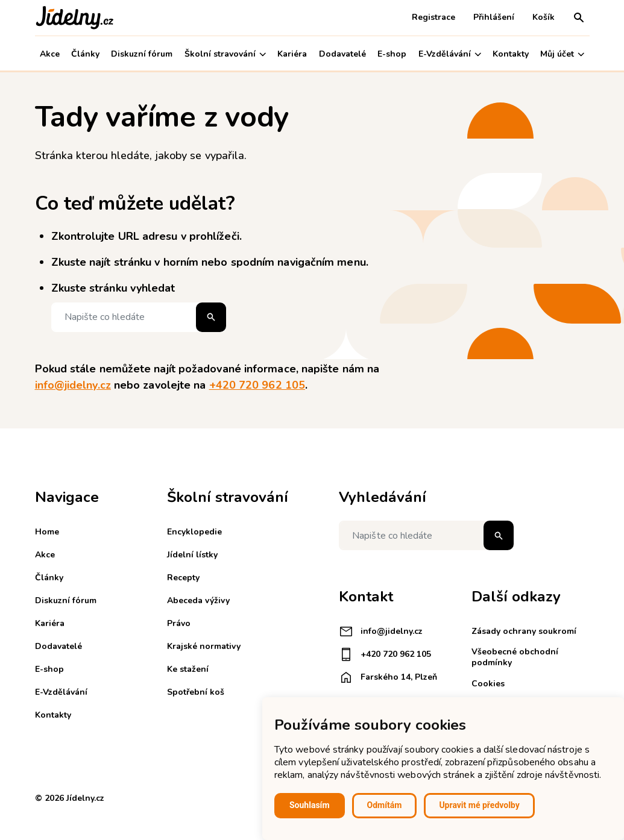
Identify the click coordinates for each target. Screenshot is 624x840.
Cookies (488, 684)
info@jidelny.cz (73, 385)
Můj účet (562, 54)
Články (85, 54)
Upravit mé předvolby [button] (479, 805)
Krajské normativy (204, 646)
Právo (179, 623)
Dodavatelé (342, 54)
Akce (50, 54)
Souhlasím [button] (310, 805)
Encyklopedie (194, 532)
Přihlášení (494, 17)
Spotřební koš (196, 692)
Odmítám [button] (385, 805)
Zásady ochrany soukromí (524, 631)
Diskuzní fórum (142, 54)
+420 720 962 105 (257, 385)
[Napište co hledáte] (139, 317)
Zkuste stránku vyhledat (113, 288)
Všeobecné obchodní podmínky (515, 657)
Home (47, 532)
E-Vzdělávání (450, 54)
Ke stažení (188, 669)
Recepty (183, 578)
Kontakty (511, 54)
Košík (544, 17)
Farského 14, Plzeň (388, 677)
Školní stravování (225, 54)
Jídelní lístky (192, 555)
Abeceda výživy (198, 600)
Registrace (433, 17)
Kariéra (292, 54)
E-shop (392, 54)
